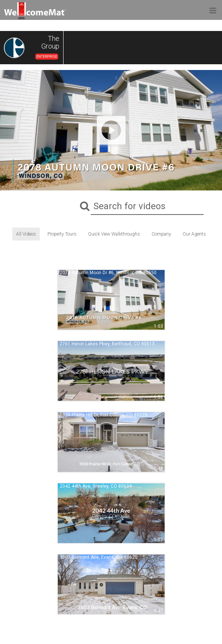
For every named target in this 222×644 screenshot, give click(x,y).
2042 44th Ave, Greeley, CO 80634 (96, 486)
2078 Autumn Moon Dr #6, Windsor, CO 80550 (108, 273)
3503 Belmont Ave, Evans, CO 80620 (99, 557)
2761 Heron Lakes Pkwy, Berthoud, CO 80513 (107, 344)
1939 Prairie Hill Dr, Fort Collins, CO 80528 (104, 415)
